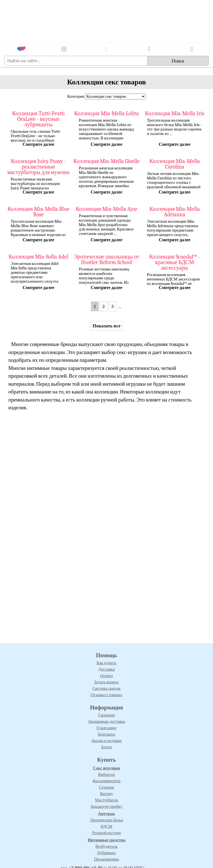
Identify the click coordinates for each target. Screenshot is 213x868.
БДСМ (106, 826)
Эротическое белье (106, 820)
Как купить (106, 663)
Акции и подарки (106, 741)
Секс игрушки (107, 768)
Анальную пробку (106, 806)
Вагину (106, 794)
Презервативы (106, 859)
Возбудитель (106, 846)
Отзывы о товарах (106, 695)
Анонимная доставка (106, 721)
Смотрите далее (38, 144)
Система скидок (106, 688)
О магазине (106, 728)
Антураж (107, 814)
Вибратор (107, 774)
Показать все (106, 326)
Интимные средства (106, 840)
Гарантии (106, 715)
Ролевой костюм (106, 833)
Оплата (106, 676)
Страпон (106, 787)
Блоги (106, 747)
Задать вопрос (106, 682)
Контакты (106, 734)
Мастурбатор (106, 800)
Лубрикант (107, 853)
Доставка (107, 669)
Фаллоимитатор (106, 781)
